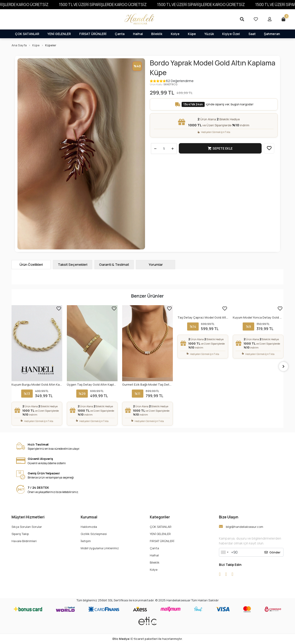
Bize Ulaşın (229, 517)
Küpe (192, 34)
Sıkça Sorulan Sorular (27, 527)
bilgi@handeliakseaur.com (241, 527)
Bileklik (157, 34)
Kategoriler (160, 517)
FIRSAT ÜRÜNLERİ (93, 34)
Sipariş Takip (20, 534)
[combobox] (224, 552)
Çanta (120, 34)
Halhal (138, 34)
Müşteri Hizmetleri (28, 517)
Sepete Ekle (220, 148)
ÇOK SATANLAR (27, 34)
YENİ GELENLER (59, 34)
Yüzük (209, 34)
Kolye (175, 34)
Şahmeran (272, 34)
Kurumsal (89, 517)
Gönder (273, 552)
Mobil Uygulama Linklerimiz (100, 548)
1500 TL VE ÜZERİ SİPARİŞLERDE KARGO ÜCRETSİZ (115, 4)
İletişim (86, 541)
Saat (252, 34)
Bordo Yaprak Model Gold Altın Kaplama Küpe (213, 68)
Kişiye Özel (231, 34)
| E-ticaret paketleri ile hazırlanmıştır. (147, 639)
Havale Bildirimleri (24, 541)
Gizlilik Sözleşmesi (94, 534)
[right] (283, 366)
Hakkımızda (89, 527)
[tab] (31, 265)
